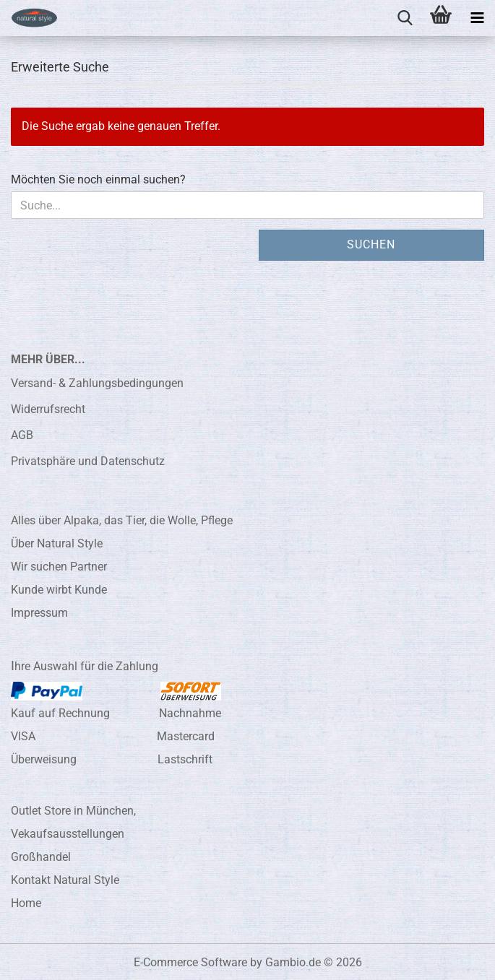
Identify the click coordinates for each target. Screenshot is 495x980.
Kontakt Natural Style (65, 880)
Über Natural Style (57, 543)
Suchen (371, 244)
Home (26, 903)
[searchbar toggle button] (405, 18)
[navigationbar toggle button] (477, 18)
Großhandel (41, 857)
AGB (22, 435)
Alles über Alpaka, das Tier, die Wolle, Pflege (122, 520)
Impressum (39, 613)
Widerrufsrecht (48, 409)
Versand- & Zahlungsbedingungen (97, 383)
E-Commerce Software (190, 962)
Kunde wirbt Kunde (59, 590)
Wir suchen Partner (59, 567)
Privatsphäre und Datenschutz (88, 461)
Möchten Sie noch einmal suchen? (98, 179)
